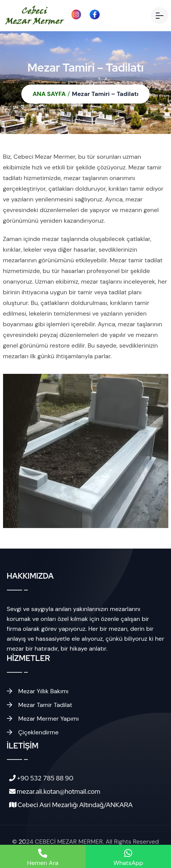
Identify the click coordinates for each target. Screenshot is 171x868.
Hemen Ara (43, 858)
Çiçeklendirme (33, 732)
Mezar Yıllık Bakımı (38, 691)
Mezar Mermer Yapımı (43, 719)
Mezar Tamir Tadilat (40, 705)
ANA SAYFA (49, 94)
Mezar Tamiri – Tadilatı (105, 94)
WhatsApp (128, 858)
